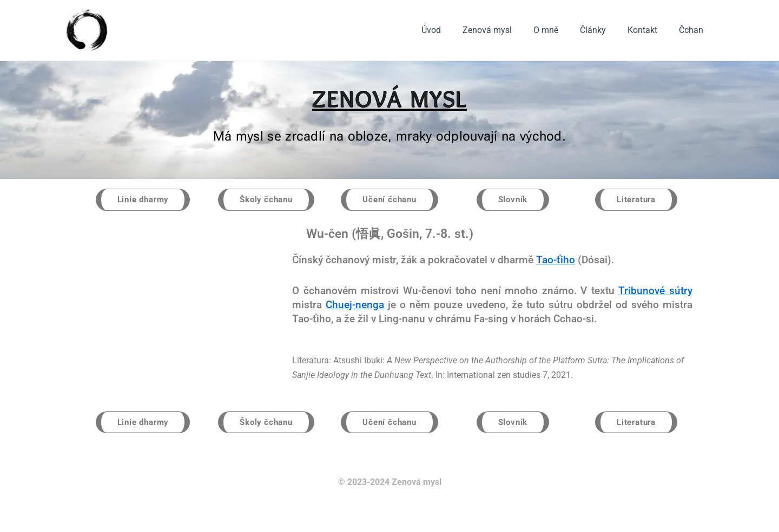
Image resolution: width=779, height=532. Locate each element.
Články (604, 30)
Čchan (693, 30)
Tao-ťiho (556, 260)
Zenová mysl (507, 30)
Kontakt (649, 30)
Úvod (455, 30)
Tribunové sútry (655, 291)
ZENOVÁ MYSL (389, 98)
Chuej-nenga (355, 305)
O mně (561, 30)
